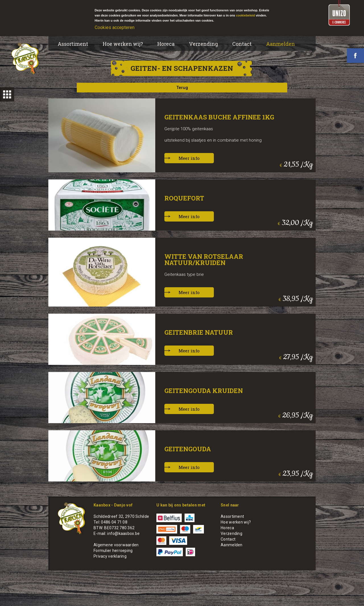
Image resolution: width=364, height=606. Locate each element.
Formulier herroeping (113, 551)
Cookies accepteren (115, 27)
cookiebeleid (246, 15)
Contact (242, 44)
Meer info (189, 158)
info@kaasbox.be (123, 533)
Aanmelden (281, 44)
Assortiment (73, 44)
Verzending (203, 44)
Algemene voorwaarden (116, 545)
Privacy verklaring (110, 556)
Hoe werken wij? (123, 44)
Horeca (166, 44)
